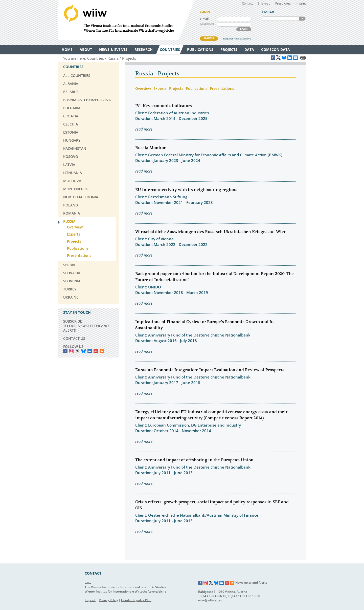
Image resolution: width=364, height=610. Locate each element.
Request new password (237, 38)
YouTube (96, 351)
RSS (102, 351)
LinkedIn (90, 351)
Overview (143, 88)
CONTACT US (74, 338)
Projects (176, 88)
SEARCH (302, 19)
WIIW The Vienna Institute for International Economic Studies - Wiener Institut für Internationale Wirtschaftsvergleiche (126, 20)
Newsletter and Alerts (251, 583)
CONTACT (93, 573)
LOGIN (244, 29)
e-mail (204, 19)
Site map (264, 3)
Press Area (283, 3)
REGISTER (209, 38)
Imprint (301, 3)
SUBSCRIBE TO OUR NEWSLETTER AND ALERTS (86, 326)
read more (144, 129)
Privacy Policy (108, 600)
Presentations (222, 88)
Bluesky (84, 351)
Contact (247, 3)
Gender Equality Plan (136, 600)
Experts (160, 88)
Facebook (65, 351)
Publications (197, 88)
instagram (71, 351)
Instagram (206, 583)
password (207, 24)
